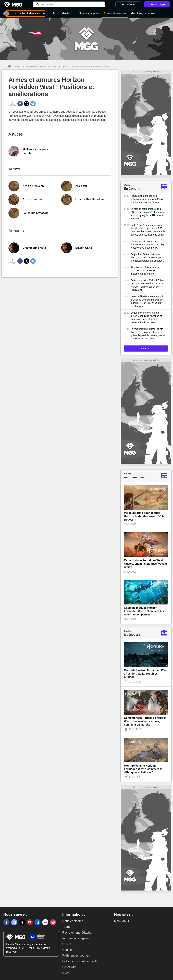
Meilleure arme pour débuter (35, 151)
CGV (66, 973)
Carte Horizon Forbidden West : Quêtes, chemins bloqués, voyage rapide (146, 564)
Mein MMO (121, 921)
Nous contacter (73, 921)
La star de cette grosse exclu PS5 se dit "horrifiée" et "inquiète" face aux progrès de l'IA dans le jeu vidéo (148, 214)
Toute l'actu (146, 349)
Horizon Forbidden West (26, 67)
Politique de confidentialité (80, 961)
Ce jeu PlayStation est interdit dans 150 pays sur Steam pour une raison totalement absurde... (148, 257)
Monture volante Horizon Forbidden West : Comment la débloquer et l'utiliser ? (143, 769)
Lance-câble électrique (90, 199)
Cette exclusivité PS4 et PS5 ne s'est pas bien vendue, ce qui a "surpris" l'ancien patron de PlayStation (147, 285)
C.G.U (67, 944)
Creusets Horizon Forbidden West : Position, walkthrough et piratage (146, 674)
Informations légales (76, 938)
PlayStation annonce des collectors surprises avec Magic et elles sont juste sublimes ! (147, 199)
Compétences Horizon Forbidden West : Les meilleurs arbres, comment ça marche (145, 721)
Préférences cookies (76, 956)
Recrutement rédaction (78, 933)
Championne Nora (34, 248)
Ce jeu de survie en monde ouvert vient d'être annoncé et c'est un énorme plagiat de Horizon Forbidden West (146, 318)
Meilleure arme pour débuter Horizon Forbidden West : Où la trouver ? (144, 516)
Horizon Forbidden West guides (54, 67)
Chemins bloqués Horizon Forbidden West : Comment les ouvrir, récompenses (144, 611)
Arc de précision (33, 186)
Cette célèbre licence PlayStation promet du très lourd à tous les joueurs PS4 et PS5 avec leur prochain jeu (148, 301)
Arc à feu (81, 186)
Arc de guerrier (32, 199)
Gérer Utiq (69, 967)
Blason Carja (84, 248)
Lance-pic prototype (36, 213)
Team (66, 927)
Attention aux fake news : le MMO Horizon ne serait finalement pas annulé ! (145, 270)
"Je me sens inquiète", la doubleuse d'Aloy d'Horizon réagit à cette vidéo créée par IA (148, 244)
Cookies (68, 950)
